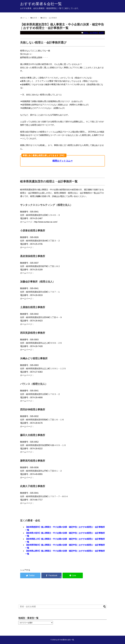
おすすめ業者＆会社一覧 (41, 4)
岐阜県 (101, 33)
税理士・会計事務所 (91, 33)
